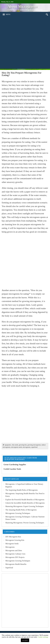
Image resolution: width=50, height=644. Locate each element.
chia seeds (15, 445)
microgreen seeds (16, 447)
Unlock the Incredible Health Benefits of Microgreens (25, 503)
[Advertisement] (25, 44)
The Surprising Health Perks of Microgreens (21, 490)
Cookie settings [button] (43, 637)
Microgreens (10, 547)
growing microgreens (34, 445)
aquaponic (8, 445)
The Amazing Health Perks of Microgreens (21, 510)
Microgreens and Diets (14, 550)
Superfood (9, 568)
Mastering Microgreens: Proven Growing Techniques (25, 523)
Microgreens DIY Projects (15, 557)
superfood (34, 447)
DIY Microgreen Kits (13, 537)
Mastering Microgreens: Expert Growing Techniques (25, 506)
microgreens (27, 447)
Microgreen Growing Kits (15, 540)
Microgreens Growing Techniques (18, 513)
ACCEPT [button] (25, 640)
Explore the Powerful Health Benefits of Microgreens (25, 500)
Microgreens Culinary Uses (15, 554)
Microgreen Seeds (12, 544)
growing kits (23, 445)
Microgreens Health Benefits (16, 564)
